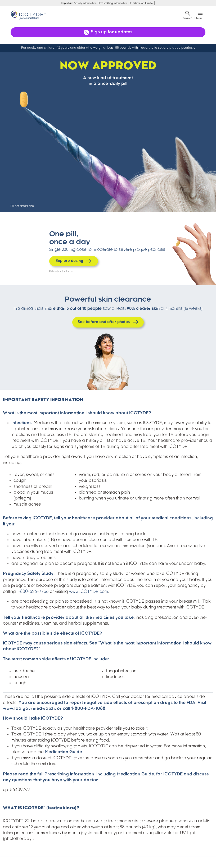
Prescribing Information (113, 3)
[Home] (30, 15)
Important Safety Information (79, 3)
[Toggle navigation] (200, 15)
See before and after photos (104, 322)
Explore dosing (69, 261)
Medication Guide (141, 3)
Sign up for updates (112, 32)
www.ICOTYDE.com (89, 592)
